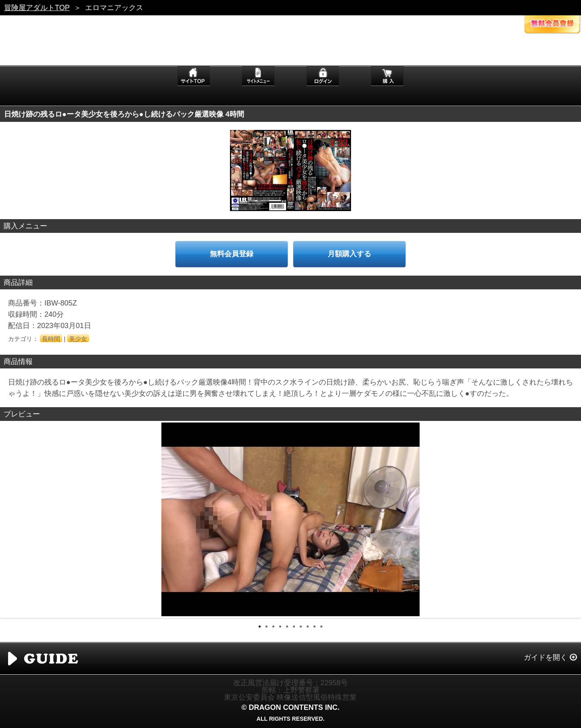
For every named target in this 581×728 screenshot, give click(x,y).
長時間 (51, 339)
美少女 (78, 339)
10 (321, 627)
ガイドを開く (545, 657)
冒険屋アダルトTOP (37, 8)
